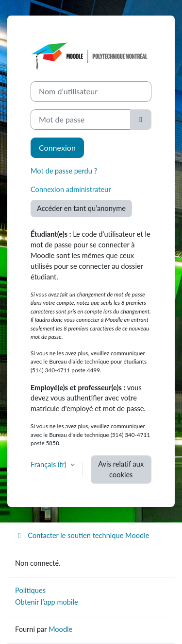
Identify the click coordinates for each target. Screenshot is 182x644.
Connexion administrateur (71, 189)
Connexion (57, 148)
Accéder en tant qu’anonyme (81, 208)
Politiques (30, 590)
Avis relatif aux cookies (121, 469)
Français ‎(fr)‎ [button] (50, 464)
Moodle (60, 629)
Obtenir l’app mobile (47, 602)
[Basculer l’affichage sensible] (141, 120)
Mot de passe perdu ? (64, 171)
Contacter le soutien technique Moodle (82, 535)
